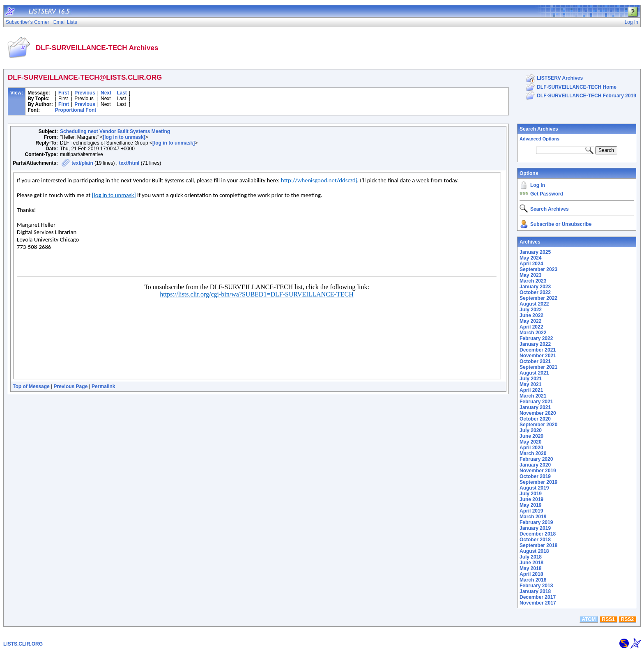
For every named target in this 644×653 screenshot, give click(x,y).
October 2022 (535, 292)
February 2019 (536, 522)
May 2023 (530, 275)
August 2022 (534, 304)
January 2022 (535, 344)
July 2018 (531, 557)
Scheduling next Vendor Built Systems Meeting (115, 131)
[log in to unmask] (124, 137)
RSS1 (608, 619)
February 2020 (536, 459)
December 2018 (538, 534)
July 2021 (531, 379)
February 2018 (536, 586)
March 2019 (533, 517)
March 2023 (533, 281)
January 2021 (535, 407)
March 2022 (533, 333)
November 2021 (538, 356)
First (64, 93)
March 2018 (533, 580)
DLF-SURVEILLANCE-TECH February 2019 (586, 96)
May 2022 (530, 321)
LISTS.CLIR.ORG (23, 644)
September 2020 (538, 425)
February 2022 (536, 338)
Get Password (547, 194)
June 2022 (531, 315)
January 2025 (535, 252)
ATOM (589, 619)
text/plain (82, 163)
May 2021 (530, 384)
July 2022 (531, 310)
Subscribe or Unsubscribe (561, 224)
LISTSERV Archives (560, 78)
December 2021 (538, 350)
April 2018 (531, 574)
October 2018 (535, 540)
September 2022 (538, 298)
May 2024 (530, 258)
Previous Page (71, 386)
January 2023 (535, 287)
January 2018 (535, 591)
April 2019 (531, 511)
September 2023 (538, 269)
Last (122, 93)
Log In (538, 185)
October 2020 (535, 419)
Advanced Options (539, 139)
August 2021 (534, 373)
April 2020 (531, 448)
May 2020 (530, 442)
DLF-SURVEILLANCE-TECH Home (577, 87)
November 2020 (538, 413)
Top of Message (31, 386)
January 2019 (535, 528)
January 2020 (535, 465)
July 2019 (531, 494)
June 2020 (531, 436)
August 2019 (534, 488)
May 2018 (530, 568)
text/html (129, 163)
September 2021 (538, 367)
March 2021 (533, 396)
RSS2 (627, 619)
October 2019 (535, 476)
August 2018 (534, 551)
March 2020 (533, 453)
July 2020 (531, 430)
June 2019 (531, 499)
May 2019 (530, 505)
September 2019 (538, 482)
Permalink (103, 386)
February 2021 (536, 402)
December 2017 (538, 597)
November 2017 (538, 603)
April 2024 (531, 264)
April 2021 (531, 390)
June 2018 (531, 563)
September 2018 (538, 545)
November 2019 (538, 471)
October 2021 (535, 361)
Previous (85, 93)
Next (106, 93)
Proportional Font (76, 110)
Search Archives (539, 129)
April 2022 (531, 327)
